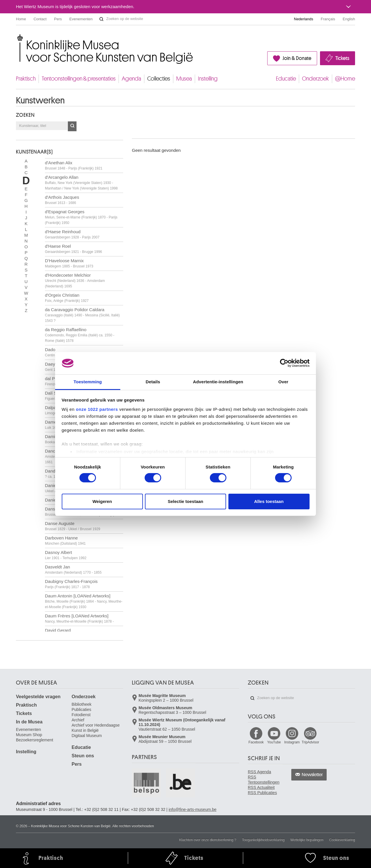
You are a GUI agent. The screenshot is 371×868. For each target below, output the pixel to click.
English (349, 19)
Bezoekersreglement (34, 740)
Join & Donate (297, 58)
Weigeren (102, 501)
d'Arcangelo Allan (81, 183)
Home (21, 19)
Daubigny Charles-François (71, 584)
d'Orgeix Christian (67, 298)
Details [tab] (153, 382)
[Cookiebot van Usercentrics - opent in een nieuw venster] (284, 363)
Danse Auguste (73, 526)
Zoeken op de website (101, 19)
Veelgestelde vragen (38, 697)
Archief (78, 720)
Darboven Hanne (65, 540)
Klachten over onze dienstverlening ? (208, 840)
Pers (58, 19)
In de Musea (29, 722)
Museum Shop (29, 735)
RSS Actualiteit (261, 787)
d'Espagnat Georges (81, 217)
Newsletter (312, 775)
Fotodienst (81, 715)
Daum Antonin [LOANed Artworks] (84, 601)
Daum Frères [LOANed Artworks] (79, 618)
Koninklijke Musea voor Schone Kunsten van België (17, 38)
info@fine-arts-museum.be (193, 809)
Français (328, 19)
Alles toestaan (269, 501)
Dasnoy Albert (66, 555)
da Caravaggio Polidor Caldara (82, 315)
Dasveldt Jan (73, 569)
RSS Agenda (259, 772)
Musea (184, 79)
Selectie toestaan (186, 501)
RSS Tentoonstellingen (264, 780)
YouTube (274, 742)
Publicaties (81, 710)
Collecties (159, 79)
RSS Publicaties (262, 793)
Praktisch (26, 79)
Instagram (292, 742)
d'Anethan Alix (74, 165)
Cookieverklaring (342, 840)
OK (72, 126)
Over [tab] (283, 382)
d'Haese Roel (73, 249)
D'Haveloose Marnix (69, 263)
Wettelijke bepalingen (307, 840)
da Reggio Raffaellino (80, 335)
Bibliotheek (82, 704)
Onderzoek (315, 79)
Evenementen (81, 19)
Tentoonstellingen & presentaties (79, 79)
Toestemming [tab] (88, 382)
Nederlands (304, 19)
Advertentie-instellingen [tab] (218, 382)
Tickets (342, 58)
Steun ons (83, 756)
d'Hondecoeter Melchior (75, 280)
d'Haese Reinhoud (72, 234)
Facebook (256, 742)
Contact (40, 19)
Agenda (131, 79)
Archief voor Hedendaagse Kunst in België (96, 728)
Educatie (286, 79)
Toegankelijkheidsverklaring (263, 840)
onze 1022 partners (97, 409)
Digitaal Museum (87, 736)
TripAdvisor (310, 742)
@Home (345, 79)
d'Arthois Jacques (62, 200)
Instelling (208, 79)
